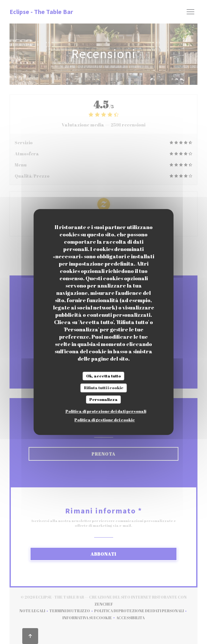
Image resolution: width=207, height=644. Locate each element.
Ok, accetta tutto (103, 376)
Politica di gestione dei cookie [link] (105, 420)
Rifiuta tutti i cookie (104, 388)
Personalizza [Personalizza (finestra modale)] (103, 399)
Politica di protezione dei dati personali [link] (106, 411)
